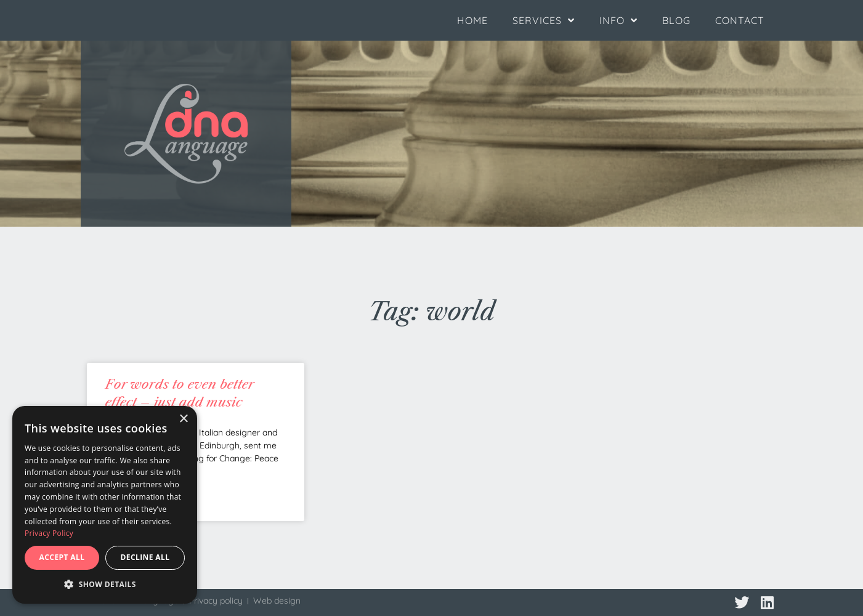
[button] (105, 585)
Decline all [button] (145, 557)
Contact (740, 20)
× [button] (183, 419)
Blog (676, 20)
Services (544, 20)
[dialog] (105, 505)
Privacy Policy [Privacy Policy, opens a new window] (49, 533)
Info (618, 20)
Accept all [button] (62, 557)
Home (472, 20)
